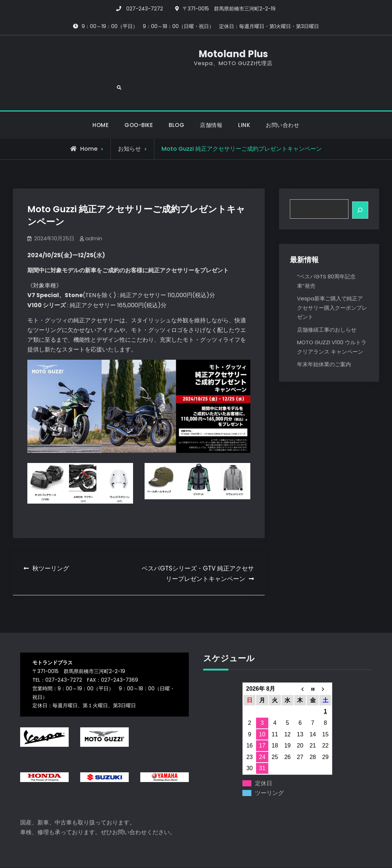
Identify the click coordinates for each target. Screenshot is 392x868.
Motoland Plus (196, 56)
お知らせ (129, 125)
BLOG (176, 101)
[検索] (360, 187)
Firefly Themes (261, 856)
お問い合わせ (282, 101)
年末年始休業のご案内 (324, 341)
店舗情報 (211, 101)
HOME (101, 101)
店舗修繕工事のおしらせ (327, 306)
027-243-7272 (145, 9)
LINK (244, 101)
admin (94, 214)
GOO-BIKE (139, 101)
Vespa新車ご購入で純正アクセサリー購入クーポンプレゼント (332, 284)
